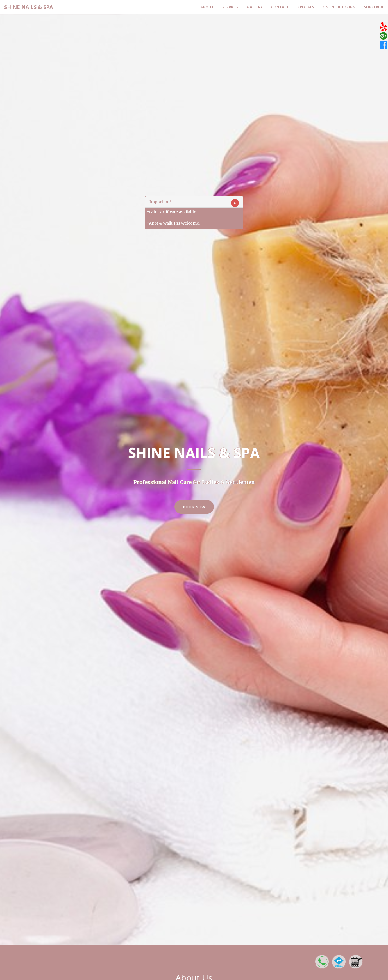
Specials (306, 7)
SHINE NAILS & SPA (29, 7)
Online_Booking (339, 7)
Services (230, 7)
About (207, 7)
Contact (280, 7)
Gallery (255, 7)
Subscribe (374, 7)
